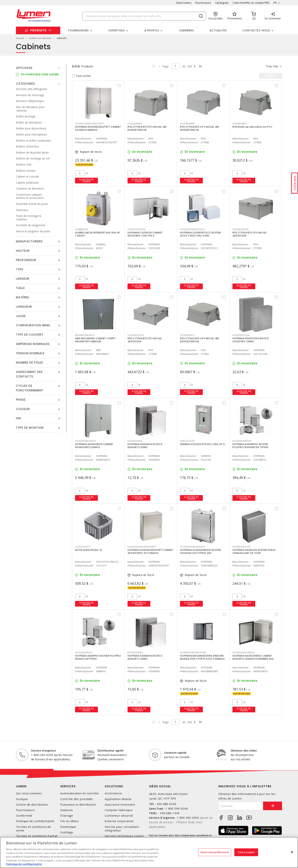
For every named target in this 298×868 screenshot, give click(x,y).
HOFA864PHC (84, 653)
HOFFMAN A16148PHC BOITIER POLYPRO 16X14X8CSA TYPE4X (250, 446)
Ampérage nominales (33, 344)
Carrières (186, 30)
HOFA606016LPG (86, 441)
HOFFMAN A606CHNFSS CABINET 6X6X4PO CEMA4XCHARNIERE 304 (253, 657)
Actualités (218, 30)
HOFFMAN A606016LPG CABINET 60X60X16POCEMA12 (94, 446)
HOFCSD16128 (136, 229)
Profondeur (26, 260)
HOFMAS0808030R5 (193, 653)
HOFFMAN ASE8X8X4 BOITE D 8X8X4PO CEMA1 (145, 657)
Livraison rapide (175, 753)
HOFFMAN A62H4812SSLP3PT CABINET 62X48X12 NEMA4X (98, 128)
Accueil (20, 38)
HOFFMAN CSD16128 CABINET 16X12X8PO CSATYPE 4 (145, 234)
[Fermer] (292, 852)
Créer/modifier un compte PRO (251, 3)
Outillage (67, 832)
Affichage (24, 68)
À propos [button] (152, 30)
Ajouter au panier (87, 180)
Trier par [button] (272, 66)
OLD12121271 (83, 547)
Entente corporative (119, 821)
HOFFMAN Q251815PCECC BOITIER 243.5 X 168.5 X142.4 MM (200, 234)
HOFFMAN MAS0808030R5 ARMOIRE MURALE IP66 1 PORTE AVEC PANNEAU (202, 657)
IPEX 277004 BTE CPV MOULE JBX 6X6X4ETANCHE (147, 128)
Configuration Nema (33, 325)
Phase (21, 400)
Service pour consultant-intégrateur (122, 829)
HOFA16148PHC (242, 441)
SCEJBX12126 (241, 229)
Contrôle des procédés (76, 799)
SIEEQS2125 (187, 441)
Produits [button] (38, 30)
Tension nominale (30, 353)
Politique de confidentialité (35, 821)
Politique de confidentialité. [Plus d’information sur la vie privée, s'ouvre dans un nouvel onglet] (24, 864)
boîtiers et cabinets (40, 38)
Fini (19, 418)
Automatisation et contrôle (79, 793)
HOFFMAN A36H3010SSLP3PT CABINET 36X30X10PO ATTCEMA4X (150, 551)
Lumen (21, 786)
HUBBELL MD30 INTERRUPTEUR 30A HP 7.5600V (97, 234)
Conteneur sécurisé (119, 816)
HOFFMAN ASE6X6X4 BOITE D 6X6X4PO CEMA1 (145, 446)
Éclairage (67, 816)
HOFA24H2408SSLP (192, 547)
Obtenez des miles (244, 750)
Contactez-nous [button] (256, 30)
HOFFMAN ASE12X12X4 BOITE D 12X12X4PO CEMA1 (251, 340)
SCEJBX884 (187, 124)
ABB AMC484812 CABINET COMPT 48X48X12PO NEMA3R (95, 340)
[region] (149, 852)
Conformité (24, 816)
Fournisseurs (203, 3)
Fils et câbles (69, 821)
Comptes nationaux (119, 810)
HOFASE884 (135, 653)
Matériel (23, 297)
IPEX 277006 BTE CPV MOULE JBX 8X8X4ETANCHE (200, 128)
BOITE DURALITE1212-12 (89, 550)
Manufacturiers (29, 241)
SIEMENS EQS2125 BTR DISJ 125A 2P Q (202, 444)
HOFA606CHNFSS (244, 653)
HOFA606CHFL (242, 547)
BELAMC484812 (85, 335)
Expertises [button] (117, 30)
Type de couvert (30, 335)
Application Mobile (118, 799)
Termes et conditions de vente (33, 829)
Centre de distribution (32, 805)
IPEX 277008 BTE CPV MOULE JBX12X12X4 (145, 340)
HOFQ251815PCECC (193, 229)
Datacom (66, 810)
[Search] (144, 16)
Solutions (114, 786)
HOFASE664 (135, 441)
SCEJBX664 (135, 124)
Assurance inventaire (120, 805)
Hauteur (23, 251)
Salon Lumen (184, 3)
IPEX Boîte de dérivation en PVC (252, 127)
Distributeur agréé (111, 750)
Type (20, 269)
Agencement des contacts (29, 374)
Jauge (21, 316)
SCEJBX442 (240, 124)
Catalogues (222, 3)
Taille (20, 288)
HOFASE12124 (241, 335)
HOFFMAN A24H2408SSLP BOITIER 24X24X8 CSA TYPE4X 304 (200, 551)
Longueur (24, 307)
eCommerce (113, 793)
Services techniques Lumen (124, 836)
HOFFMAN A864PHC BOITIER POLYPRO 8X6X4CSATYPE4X (98, 657)
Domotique (68, 827)
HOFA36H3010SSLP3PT (142, 547)
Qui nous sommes (29, 793)
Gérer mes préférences (215, 852)
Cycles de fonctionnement (30, 388)
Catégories (25, 84)
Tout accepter (246, 852)
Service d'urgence (43, 750)
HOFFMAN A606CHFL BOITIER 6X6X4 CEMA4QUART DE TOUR (254, 551)
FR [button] (275, 3)
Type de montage (30, 428)
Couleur (23, 409)
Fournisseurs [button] (78, 30)
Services (68, 786)
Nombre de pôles (30, 363)
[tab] (38, 68)
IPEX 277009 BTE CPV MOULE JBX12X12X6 (249, 234)
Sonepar (22, 799)
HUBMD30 (81, 229)
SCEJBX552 (187, 335)
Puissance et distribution (78, 805)
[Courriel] (241, 806)
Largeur (23, 279)
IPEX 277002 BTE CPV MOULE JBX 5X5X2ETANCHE (200, 340)
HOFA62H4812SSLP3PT (90, 124)
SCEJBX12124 (136, 335)
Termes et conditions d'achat (37, 836)
